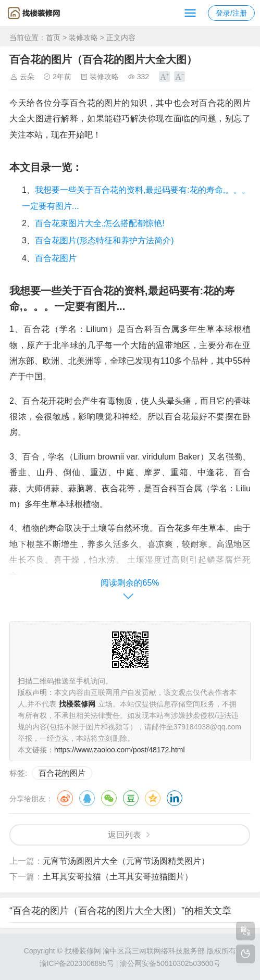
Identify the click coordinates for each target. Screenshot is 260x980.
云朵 (27, 77)
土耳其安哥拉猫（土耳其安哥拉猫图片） (118, 877)
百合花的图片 (62, 773)
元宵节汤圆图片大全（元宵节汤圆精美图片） (126, 861)
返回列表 (125, 835)
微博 (65, 798)
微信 (109, 798)
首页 (53, 38)
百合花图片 (56, 258)
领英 (175, 798)
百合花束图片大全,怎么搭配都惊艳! (100, 223)
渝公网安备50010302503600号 (170, 963)
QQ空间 (153, 798)
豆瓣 (131, 798)
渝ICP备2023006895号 (77, 963)
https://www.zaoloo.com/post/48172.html (120, 750)
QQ (87, 798)
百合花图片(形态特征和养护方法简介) (104, 240)
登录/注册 (231, 13)
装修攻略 (83, 38)
